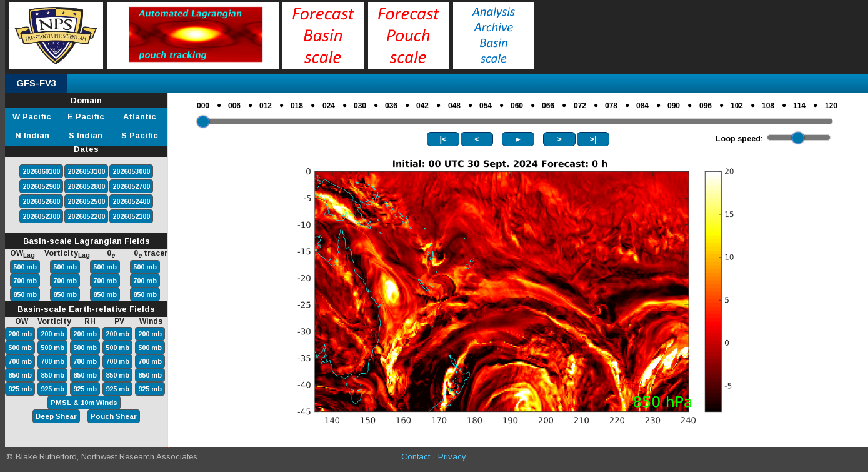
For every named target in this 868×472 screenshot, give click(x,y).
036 (391, 106)
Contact (416, 457)
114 (799, 106)
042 (422, 106)
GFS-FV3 (36, 83)
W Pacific (32, 117)
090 (674, 106)
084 (642, 106)
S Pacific (140, 135)
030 (360, 106)
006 (234, 106)
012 (266, 106)
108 (768, 106)
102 (737, 106)
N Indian (32, 135)
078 (611, 106)
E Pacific (86, 117)
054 (486, 106)
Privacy (452, 457)
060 (517, 106)
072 (580, 106)
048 (454, 106)
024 (329, 106)
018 (297, 106)
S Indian (86, 135)
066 (548, 106)
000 (203, 106)
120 (831, 106)
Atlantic (140, 117)
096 (706, 106)
